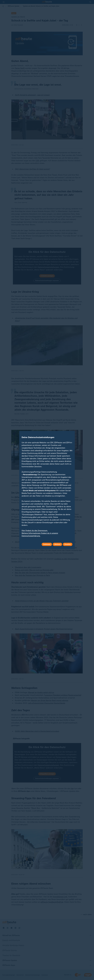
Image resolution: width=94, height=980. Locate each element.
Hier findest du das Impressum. (35, 531)
